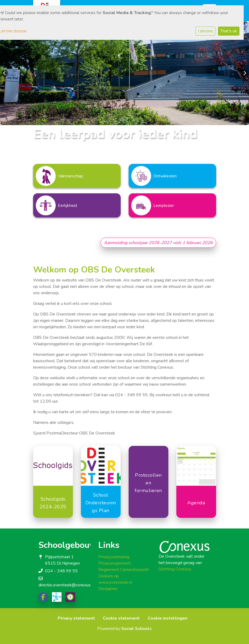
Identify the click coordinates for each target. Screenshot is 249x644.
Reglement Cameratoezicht (124, 570)
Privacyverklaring (114, 557)
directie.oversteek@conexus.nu (67, 585)
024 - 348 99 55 (61, 571)
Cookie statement (121, 618)
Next (244, 73)
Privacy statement (76, 618)
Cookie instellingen (168, 618)
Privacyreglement (115, 563)
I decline (205, 31)
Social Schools (136, 629)
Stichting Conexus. (175, 569)
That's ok (229, 31)
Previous (5, 73)
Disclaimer (108, 589)
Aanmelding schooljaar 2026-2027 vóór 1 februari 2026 (158, 243)
